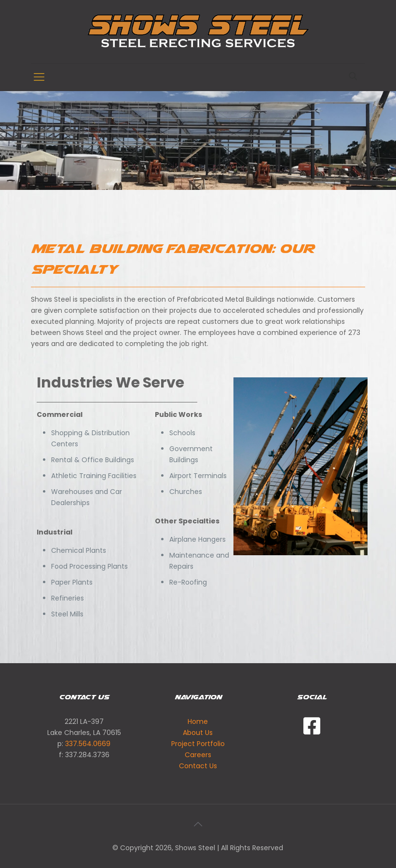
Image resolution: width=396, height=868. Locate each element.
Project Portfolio (198, 744)
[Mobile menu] (39, 77)
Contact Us (198, 766)
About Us (198, 733)
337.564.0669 (88, 744)
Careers (198, 755)
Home (198, 721)
